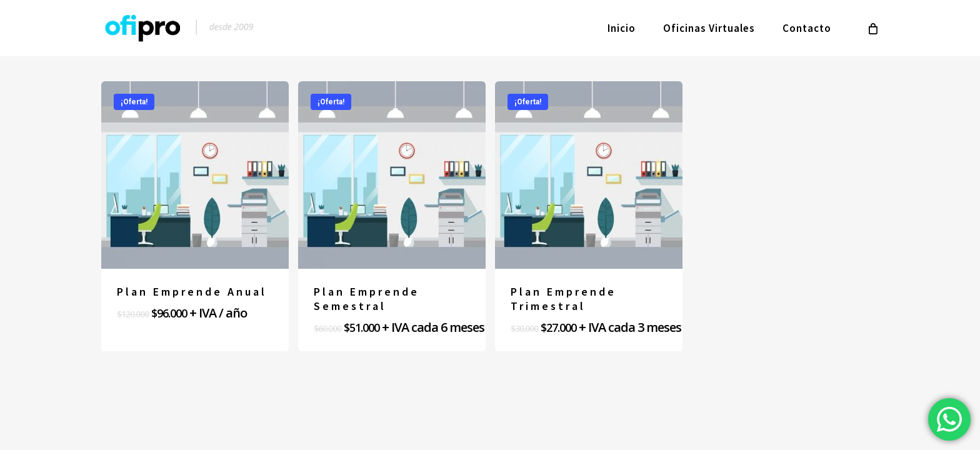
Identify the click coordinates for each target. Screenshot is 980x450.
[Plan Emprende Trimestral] (589, 175)
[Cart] (873, 28)
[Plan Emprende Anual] (195, 175)
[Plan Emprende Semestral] (392, 175)
